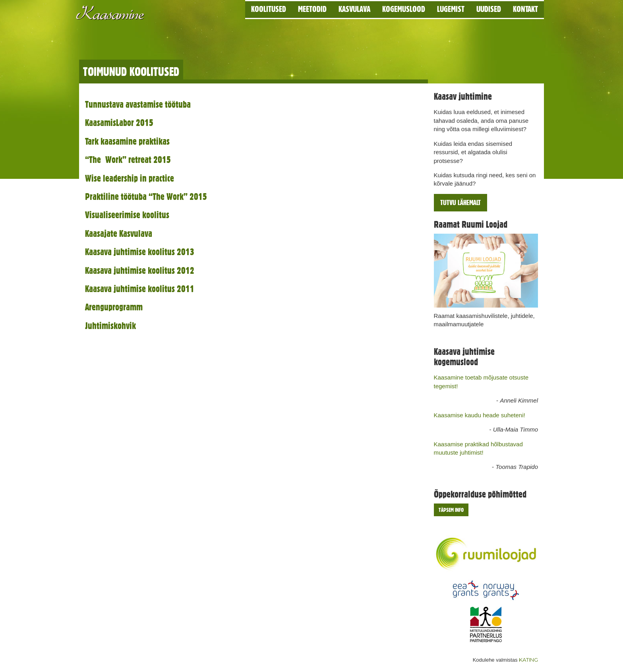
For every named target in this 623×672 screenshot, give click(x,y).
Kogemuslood (404, 9)
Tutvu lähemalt (460, 202)
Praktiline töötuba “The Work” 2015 (146, 197)
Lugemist (451, 9)
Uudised (489, 9)
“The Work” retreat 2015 (128, 160)
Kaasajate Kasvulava (119, 233)
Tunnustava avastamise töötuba (138, 104)
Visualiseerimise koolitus (127, 215)
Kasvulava (354, 9)
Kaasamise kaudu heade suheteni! (480, 415)
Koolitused (269, 9)
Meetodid (312, 9)
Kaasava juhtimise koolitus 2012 (140, 270)
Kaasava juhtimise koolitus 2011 (140, 289)
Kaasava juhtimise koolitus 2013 (140, 252)
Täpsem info (451, 510)
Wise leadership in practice (130, 178)
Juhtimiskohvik (110, 326)
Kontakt (525, 9)
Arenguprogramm (114, 307)
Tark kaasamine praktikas (127, 141)
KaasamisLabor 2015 (119, 123)
